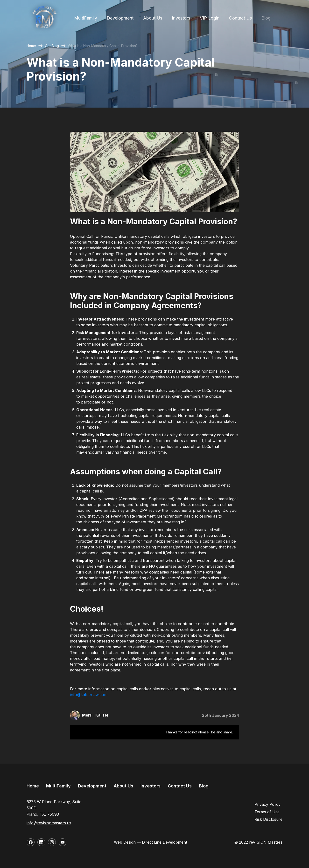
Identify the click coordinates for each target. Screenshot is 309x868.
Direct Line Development (165, 842)
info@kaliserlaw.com (89, 695)
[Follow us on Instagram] (52, 842)
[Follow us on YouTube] (63, 842)
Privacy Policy (267, 804)
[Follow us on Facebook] (31, 842)
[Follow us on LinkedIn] (41, 842)
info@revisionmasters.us (49, 823)
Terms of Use (267, 812)
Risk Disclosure (268, 819)
